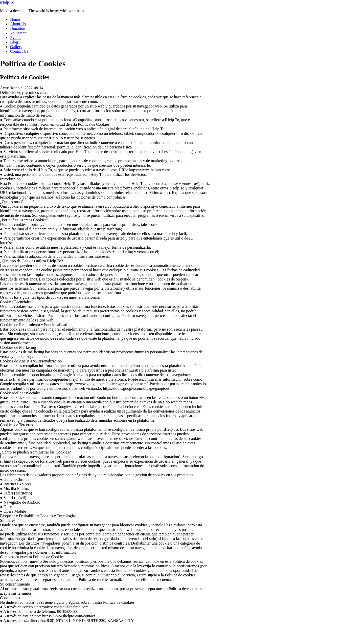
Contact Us (19, 51)
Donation (18, 28)
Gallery (16, 47)
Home (15, 19)
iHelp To (7, 2)
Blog (14, 42)
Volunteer (18, 33)
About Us (18, 24)
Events (16, 38)
